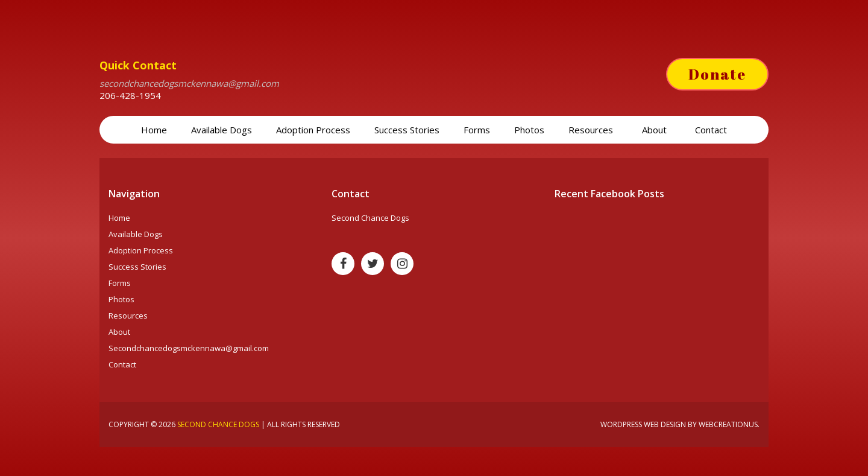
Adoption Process (313, 130)
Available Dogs (222, 130)
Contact (711, 130)
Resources (592, 130)
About (656, 130)
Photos (529, 130)
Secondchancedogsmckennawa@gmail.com (189, 348)
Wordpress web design (643, 424)
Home (154, 130)
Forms (477, 130)
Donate (717, 74)
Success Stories (407, 130)
